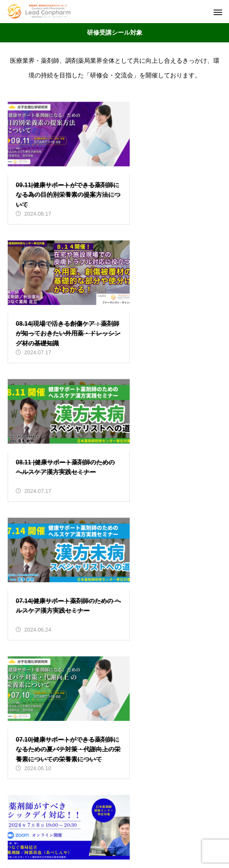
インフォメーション (75, 670)
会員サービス (66, 705)
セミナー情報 (115, 781)
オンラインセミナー (75, 688)
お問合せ (115, 808)
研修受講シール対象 (75, 723)
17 (160, 525)
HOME (115, 767)
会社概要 (115, 794)
